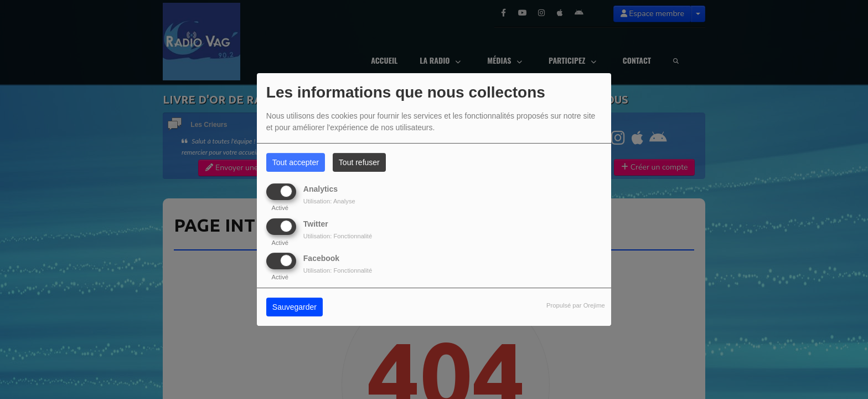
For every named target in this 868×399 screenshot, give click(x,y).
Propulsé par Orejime (576, 305)
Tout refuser (359, 162)
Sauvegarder (294, 307)
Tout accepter (296, 162)
